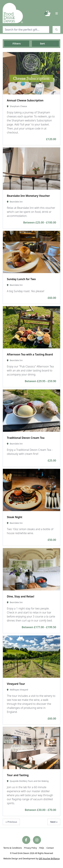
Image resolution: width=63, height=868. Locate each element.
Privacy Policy (31, 848)
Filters (17, 44)
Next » (54, 822)
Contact (50, 848)
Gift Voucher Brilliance (49, 859)
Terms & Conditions (13, 848)
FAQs (42, 848)
